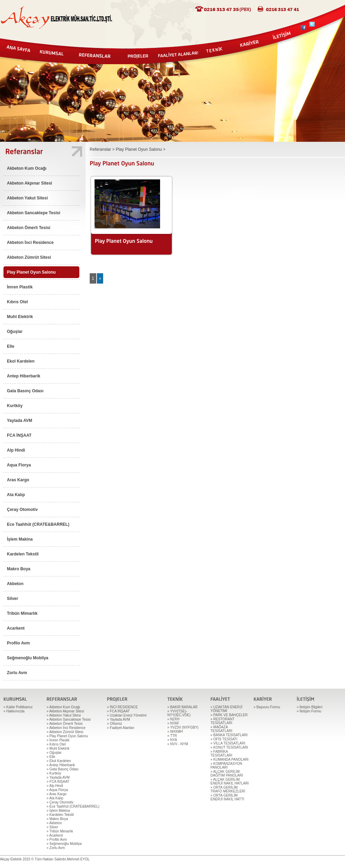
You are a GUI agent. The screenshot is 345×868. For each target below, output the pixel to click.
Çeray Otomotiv (22, 510)
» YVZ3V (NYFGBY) (183, 727)
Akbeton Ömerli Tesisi (29, 228)
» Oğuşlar (54, 753)
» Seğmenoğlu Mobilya (64, 844)
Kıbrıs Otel (17, 302)
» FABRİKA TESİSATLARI (221, 753)
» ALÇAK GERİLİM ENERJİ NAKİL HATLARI (230, 781)
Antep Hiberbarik (24, 376)
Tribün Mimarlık (22, 613)
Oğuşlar (15, 332)
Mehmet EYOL (78, 859)
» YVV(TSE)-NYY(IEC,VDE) (179, 713)
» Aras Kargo (57, 794)
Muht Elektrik (20, 317)
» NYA (172, 740)
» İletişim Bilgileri (309, 707)
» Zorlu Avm (56, 848)
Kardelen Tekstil (23, 554)
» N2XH (173, 719)
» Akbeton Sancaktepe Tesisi (69, 719)
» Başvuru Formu (267, 707)
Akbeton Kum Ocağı (27, 168)
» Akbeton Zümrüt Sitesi (65, 732)
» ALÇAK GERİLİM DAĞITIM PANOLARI (227, 773)
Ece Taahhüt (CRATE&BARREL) (38, 524)
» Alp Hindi (55, 786)
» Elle (51, 757)
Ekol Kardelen (21, 361)
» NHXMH (175, 732)
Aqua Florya (19, 465)
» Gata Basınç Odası (63, 769)
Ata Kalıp (16, 495)
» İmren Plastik (58, 740)
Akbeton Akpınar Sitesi (29, 183)
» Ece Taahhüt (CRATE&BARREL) (73, 806)
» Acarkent (55, 835)
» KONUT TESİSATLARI (229, 747)
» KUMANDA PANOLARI (229, 759)
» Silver (52, 827)
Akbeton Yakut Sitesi (27, 198)
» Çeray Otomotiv (60, 802)
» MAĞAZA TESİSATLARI (221, 729)
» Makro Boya (57, 819)
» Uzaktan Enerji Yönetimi (127, 715)
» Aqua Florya (57, 790)
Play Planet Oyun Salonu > (141, 149)
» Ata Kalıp (55, 798)
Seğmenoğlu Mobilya (28, 658)
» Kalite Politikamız (18, 707)
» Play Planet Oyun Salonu (67, 736)
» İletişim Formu (309, 711)
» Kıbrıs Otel (56, 744)
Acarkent (16, 628)
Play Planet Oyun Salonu (31, 272)
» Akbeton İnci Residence (66, 728)
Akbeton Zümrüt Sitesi (29, 257)
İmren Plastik (20, 287)
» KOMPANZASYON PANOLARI (226, 766)
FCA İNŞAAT (19, 435)
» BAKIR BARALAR (183, 707)
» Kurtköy (54, 773)
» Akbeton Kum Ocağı (63, 707)
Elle (11, 346)
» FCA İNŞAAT (58, 782)
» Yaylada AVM (58, 777)
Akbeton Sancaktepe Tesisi (34, 213)
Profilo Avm (18, 643)
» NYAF (173, 723)
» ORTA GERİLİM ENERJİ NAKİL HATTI (227, 797)
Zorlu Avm (17, 673)
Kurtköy (15, 406)
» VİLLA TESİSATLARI (228, 743)
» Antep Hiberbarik (61, 765)
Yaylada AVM (19, 421)
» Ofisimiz (115, 724)
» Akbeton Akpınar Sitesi (65, 711)
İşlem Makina (20, 539)
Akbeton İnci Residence (30, 243)
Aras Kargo (18, 480)
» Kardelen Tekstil (60, 815)
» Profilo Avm (57, 840)
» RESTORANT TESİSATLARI (223, 721)
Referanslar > (103, 149)
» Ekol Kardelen (59, 761)
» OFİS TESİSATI (224, 739)
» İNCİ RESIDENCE (122, 707)
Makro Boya (19, 569)
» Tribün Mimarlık (60, 831)
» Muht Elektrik (58, 748)
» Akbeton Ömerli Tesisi (65, 724)
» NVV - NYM (178, 744)
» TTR (172, 736)
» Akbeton (54, 823)
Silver (13, 599)
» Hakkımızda (14, 711)
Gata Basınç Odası (25, 391)
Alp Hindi (16, 450)
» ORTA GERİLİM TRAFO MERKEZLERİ (228, 789)
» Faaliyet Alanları (121, 728)
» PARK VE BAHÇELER (229, 715)
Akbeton (15, 584)
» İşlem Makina (58, 811)
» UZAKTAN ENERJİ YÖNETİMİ (226, 709)
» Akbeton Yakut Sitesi (64, 715)
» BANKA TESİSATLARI (229, 735)
